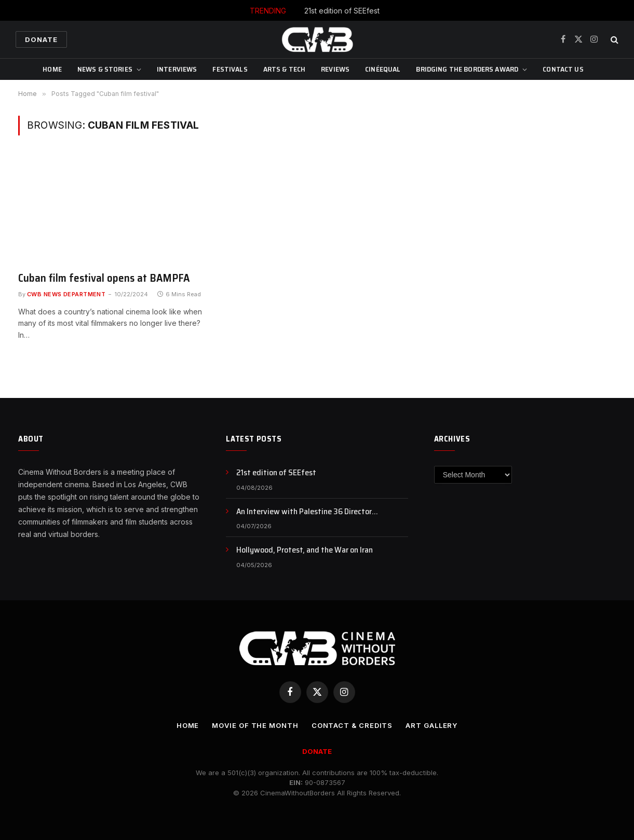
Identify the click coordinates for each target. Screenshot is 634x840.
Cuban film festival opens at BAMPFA (104, 278)
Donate (41, 39)
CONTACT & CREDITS (352, 725)
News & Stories (105, 69)
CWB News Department (66, 294)
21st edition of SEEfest (342, 11)
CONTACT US (563, 69)
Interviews (177, 69)
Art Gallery (431, 725)
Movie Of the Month (255, 725)
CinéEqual (383, 69)
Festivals (230, 69)
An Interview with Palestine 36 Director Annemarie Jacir (304, 512)
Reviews (335, 69)
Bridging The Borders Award (467, 69)
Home (52, 69)
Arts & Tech (285, 69)
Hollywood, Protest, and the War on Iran (305, 550)
